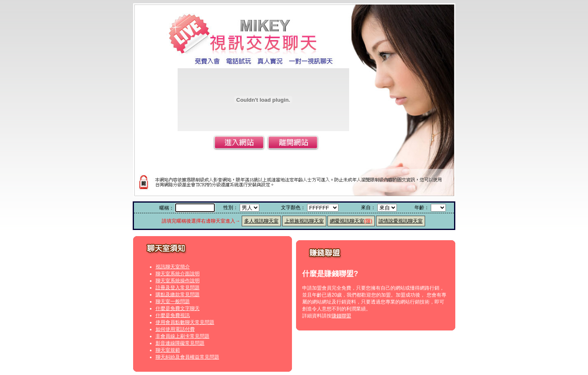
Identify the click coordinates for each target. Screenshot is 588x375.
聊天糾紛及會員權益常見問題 (187, 357)
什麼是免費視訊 (173, 315)
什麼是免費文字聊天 (178, 308)
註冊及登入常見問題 (178, 288)
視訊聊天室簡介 (173, 267)
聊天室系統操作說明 (178, 281)
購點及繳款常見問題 (178, 295)
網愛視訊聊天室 (351, 221)
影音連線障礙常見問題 (180, 343)
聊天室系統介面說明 (178, 274)
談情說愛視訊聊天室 (401, 221)
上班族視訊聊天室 (304, 221)
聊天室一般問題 (173, 301)
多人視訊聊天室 (261, 221)
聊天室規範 (168, 350)
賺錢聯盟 (341, 316)
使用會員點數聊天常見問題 (185, 322)
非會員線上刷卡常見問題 (183, 336)
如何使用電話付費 (175, 329)
